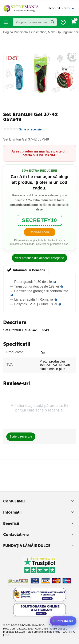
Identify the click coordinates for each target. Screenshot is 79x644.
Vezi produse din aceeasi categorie (39, 258)
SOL (7, 635)
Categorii (6, 22)
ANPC (71, 632)
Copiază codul (39, 232)
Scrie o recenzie (30, 129)
